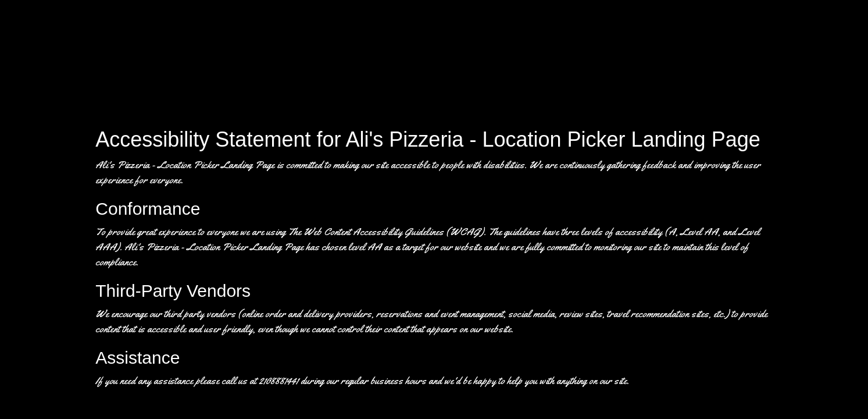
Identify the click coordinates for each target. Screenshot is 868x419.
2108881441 (278, 380)
